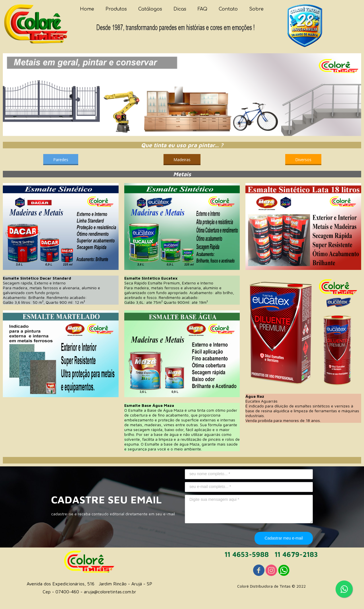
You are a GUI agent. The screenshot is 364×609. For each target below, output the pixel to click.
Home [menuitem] (87, 9)
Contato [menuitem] (228, 9)
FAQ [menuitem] (202, 9)
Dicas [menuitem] (180, 9)
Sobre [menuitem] (256, 9)
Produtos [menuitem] (116, 9)
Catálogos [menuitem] (150, 9)
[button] (61, 160)
